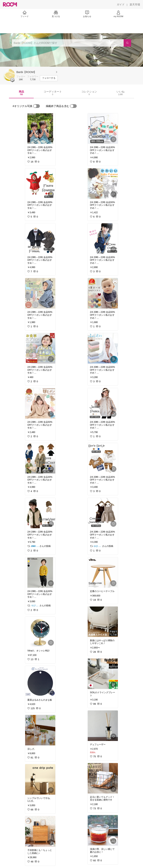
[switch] (36, 106)
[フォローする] (49, 78)
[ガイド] (121, 4)
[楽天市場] (135, 4)
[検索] (127, 43)
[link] (40, 129)
